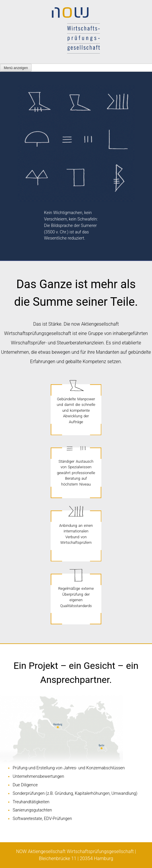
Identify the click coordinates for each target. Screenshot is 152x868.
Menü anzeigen (16, 68)
